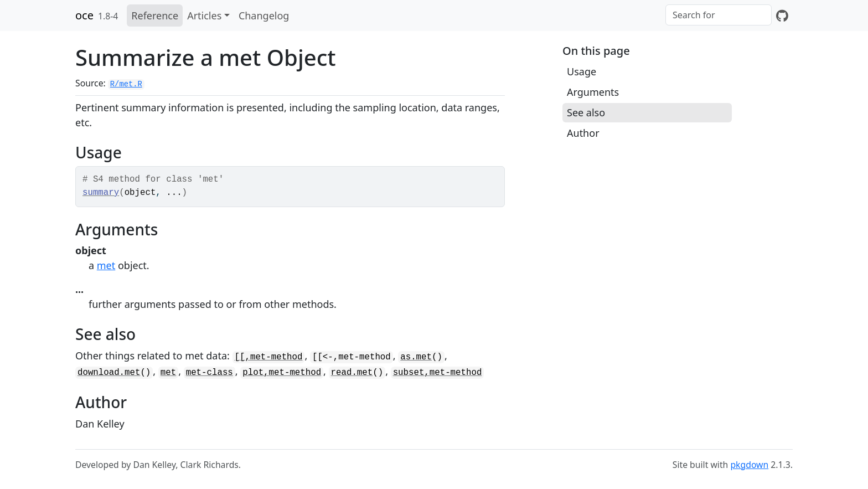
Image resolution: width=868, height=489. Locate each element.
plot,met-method (282, 373)
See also (586, 112)
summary (101, 193)
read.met (352, 373)
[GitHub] (782, 16)
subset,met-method (438, 373)
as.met (416, 357)
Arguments (593, 92)
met (106, 265)
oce (84, 15)
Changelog (264, 16)
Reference (155, 16)
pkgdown (749, 465)
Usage (582, 71)
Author (583, 133)
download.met (109, 373)
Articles (204, 16)
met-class (210, 373)
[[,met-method (269, 357)
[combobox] (719, 15)
